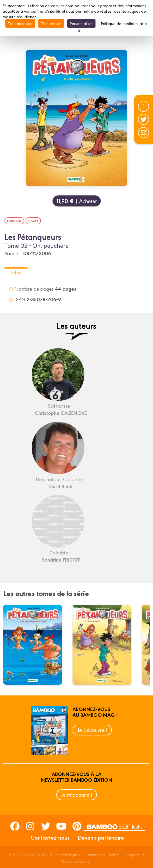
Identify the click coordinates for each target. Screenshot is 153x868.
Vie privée (133, 854)
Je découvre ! (92, 730)
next (134, 646)
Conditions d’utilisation (103, 854)
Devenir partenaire (101, 837)
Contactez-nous (50, 837)
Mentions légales (67, 854)
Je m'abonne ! (77, 794)
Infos (16, 272)
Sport (33, 221)
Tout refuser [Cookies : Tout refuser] (51, 23)
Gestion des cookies (76, 861)
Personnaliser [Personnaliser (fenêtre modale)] (81, 23)
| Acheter (77, 201)
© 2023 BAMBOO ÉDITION (28, 854)
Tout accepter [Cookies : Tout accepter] (20, 23)
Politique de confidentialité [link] (124, 23)
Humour (14, 221)
